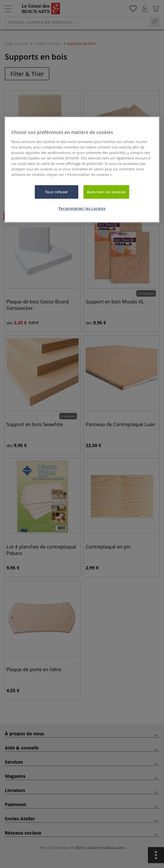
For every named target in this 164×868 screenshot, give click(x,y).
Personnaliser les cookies (82, 208)
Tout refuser (57, 192)
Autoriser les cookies (106, 192)
